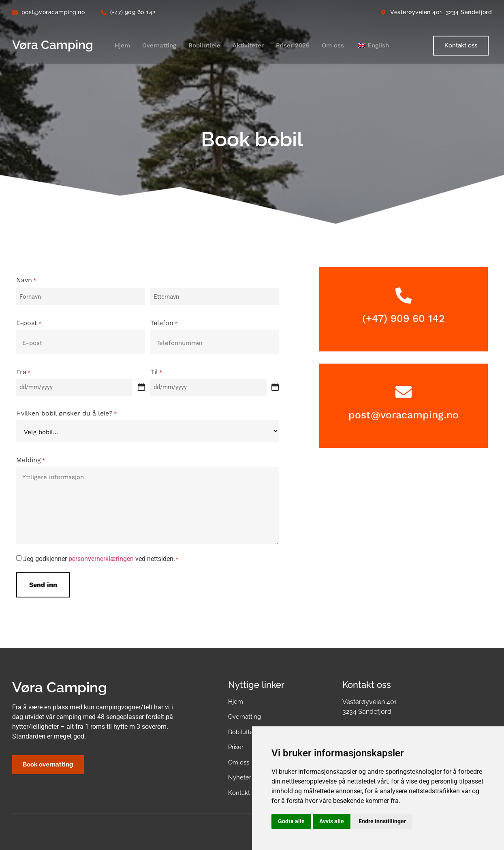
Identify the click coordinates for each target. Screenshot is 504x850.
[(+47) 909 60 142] (404, 295)
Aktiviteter (248, 45)
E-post (29, 321)
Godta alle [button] (291, 821)
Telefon (164, 321)
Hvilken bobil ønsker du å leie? (66, 409)
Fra (23, 369)
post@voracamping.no (404, 415)
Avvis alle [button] (332, 821)
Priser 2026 (293, 45)
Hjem (122, 45)
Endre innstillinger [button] (382, 821)
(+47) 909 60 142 (404, 318)
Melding (31, 456)
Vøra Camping (53, 45)
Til (156, 369)
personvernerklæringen (101, 554)
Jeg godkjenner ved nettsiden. (101, 555)
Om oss (333, 45)
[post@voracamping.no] (404, 392)
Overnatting (159, 45)
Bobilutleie (204, 45)
